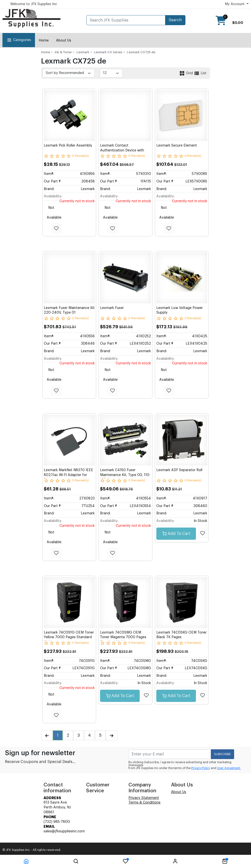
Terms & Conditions (144, 803)
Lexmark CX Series (108, 52)
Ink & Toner (63, 52)
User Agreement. (229, 768)
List (200, 73)
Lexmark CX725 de (141, 52)
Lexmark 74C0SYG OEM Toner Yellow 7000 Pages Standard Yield (69, 637)
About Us (64, 41)
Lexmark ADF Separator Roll (179, 470)
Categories (19, 40)
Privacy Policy (201, 768)
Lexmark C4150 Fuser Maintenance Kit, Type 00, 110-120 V (125, 475)
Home (44, 41)
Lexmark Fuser (112, 308)
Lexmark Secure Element (177, 146)
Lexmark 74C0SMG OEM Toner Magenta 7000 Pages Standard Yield (123, 637)
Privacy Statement (144, 798)
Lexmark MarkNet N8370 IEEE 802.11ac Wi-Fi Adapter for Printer (68, 475)
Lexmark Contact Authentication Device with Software (122, 150)
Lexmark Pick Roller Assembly (68, 146)
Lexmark (83, 52)
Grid (186, 73)
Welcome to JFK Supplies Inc (34, 4)
